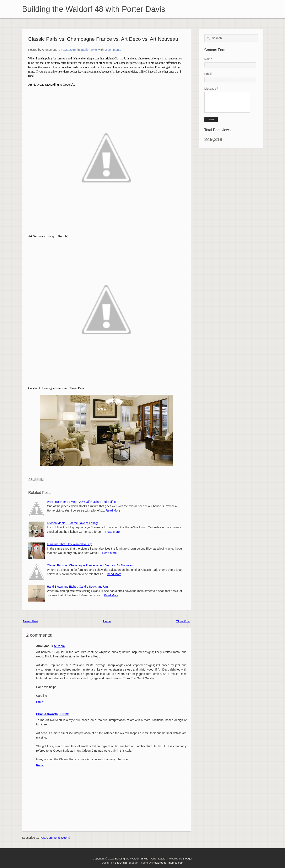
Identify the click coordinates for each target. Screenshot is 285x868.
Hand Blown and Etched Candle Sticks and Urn (77, 587)
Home (107, 621)
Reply (40, 702)
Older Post (183, 621)
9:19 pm (64, 714)
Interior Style (89, 50)
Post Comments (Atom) (55, 838)
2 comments (113, 50)
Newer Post (31, 621)
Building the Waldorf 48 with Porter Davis (94, 9)
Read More (113, 510)
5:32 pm (60, 646)
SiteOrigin (121, 863)
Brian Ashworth (47, 714)
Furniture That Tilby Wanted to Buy (69, 544)
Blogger (188, 859)
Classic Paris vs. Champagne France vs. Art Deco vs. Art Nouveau (103, 39)
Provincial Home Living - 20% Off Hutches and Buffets (82, 502)
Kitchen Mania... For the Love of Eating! (72, 523)
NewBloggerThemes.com (168, 863)
